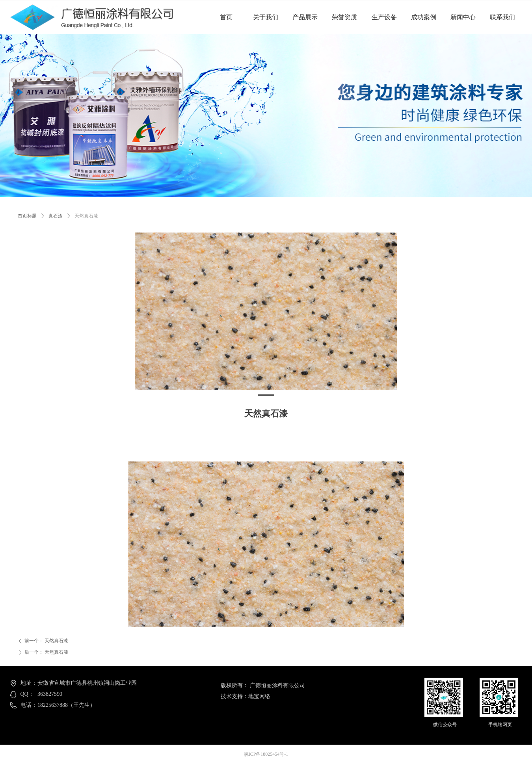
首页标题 (27, 216)
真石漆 (56, 216)
